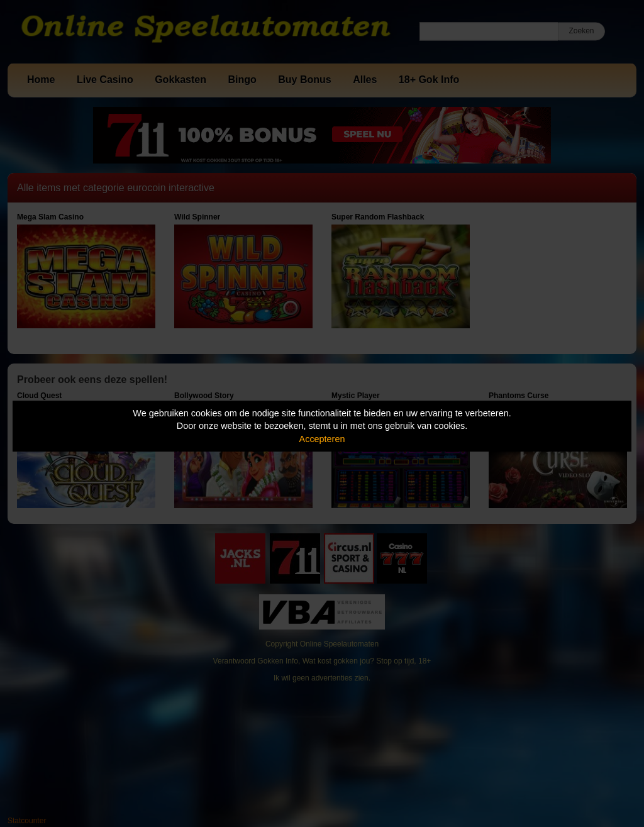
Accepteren (322, 439)
